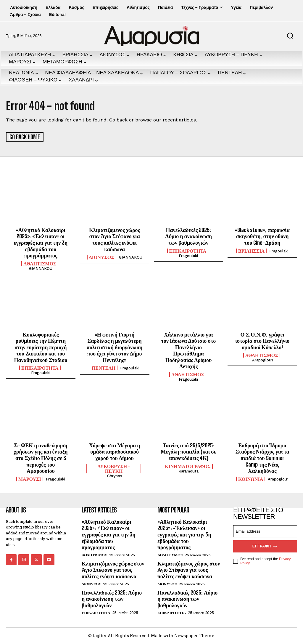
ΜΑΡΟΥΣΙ (30, 478)
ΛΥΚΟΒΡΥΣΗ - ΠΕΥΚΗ (114, 468)
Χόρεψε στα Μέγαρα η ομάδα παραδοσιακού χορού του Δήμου (115, 451)
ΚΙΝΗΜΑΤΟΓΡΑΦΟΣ (188, 466)
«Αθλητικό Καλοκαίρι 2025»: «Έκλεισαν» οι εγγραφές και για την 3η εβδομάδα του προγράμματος (41, 242)
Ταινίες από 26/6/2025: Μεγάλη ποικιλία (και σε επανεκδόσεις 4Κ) (188, 451)
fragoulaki (188, 255)
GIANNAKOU (41, 268)
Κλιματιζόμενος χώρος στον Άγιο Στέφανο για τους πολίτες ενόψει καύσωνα (115, 239)
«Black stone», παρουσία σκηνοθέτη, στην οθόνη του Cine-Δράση (262, 236)
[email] (265, 531)
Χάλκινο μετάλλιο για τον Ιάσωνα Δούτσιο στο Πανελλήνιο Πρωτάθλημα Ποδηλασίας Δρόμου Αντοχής (188, 350)
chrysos (115, 475)
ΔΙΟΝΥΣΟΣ (102, 257)
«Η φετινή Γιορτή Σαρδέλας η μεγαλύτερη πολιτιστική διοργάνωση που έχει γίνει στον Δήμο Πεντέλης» (115, 347)
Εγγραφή (265, 546)
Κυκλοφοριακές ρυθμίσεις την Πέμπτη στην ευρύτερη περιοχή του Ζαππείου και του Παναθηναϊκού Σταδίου (41, 347)
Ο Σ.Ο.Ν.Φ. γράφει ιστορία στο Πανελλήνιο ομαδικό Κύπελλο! (262, 340)
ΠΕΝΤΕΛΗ (104, 368)
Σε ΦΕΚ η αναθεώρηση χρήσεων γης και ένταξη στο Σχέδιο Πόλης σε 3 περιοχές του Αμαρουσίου (41, 457)
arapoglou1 (262, 360)
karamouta (188, 471)
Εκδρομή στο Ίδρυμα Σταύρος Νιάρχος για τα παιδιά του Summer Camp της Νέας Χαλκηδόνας (262, 457)
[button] (290, 36)
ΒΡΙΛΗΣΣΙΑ (251, 250)
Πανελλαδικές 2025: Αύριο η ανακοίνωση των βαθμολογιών (188, 236)
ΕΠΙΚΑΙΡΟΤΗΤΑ (188, 250)
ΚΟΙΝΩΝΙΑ (251, 478)
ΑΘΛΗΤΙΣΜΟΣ (40, 263)
